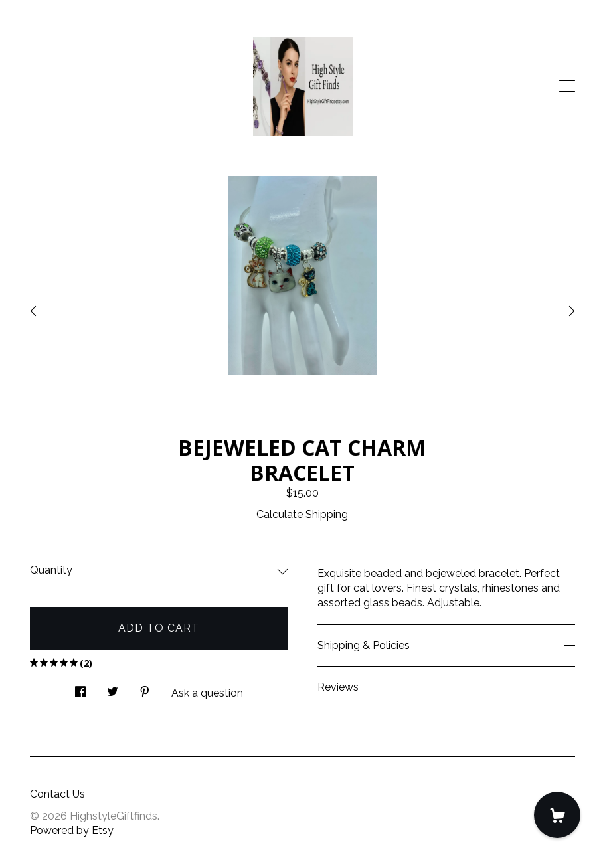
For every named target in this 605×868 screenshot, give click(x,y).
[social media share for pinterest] (145, 689)
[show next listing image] (542, 307)
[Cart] (557, 815)
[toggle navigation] (567, 86)
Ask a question (207, 693)
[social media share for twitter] (113, 689)
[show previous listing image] (63, 307)
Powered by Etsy (72, 830)
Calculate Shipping (302, 514)
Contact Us (57, 794)
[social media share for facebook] (80, 689)
